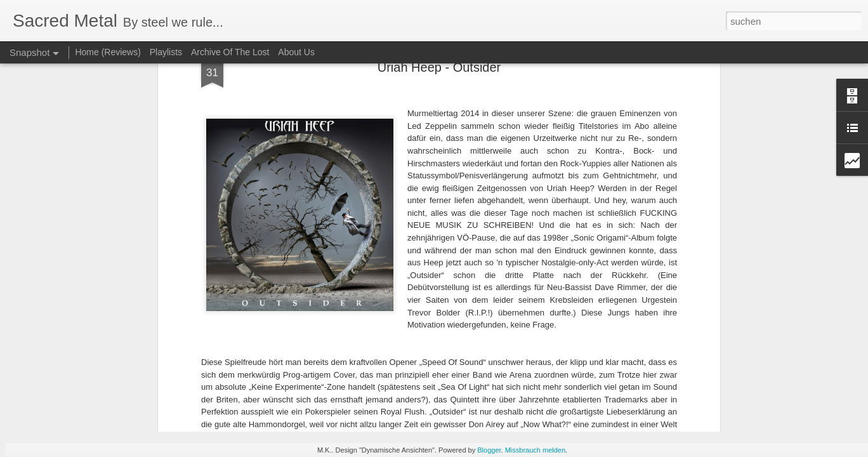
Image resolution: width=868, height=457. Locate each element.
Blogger (489, 450)
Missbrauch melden (535, 450)
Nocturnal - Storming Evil (137, 351)
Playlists (166, 52)
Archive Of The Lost (230, 52)
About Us (296, 52)
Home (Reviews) (108, 52)
